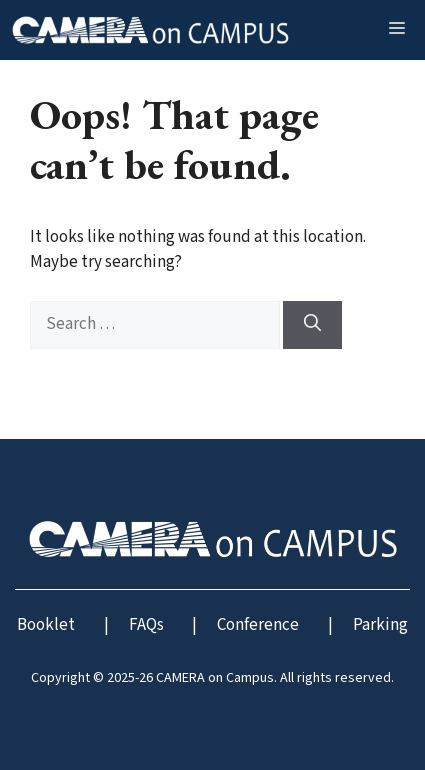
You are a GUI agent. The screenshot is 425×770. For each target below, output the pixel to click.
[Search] (312, 325)
